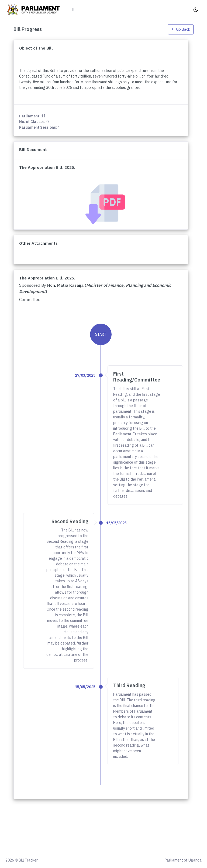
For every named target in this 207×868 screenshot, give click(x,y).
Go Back (181, 29)
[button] (181, 29)
